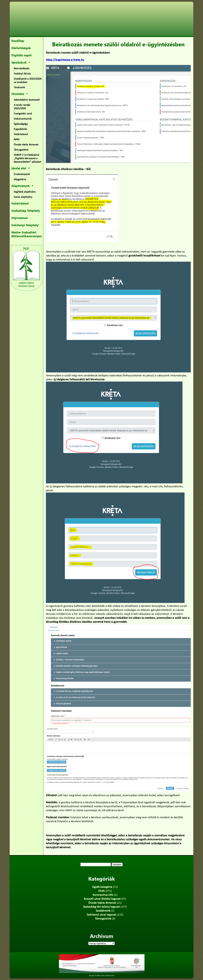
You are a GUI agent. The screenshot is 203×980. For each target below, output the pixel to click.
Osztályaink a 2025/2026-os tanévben (28, 81)
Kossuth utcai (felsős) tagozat (102, 899)
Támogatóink (21, 150)
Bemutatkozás (22, 69)
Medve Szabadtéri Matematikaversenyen (27, 234)
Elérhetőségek (21, 48)
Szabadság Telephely (26, 211)
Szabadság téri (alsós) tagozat (101, 907)
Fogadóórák (20, 129)
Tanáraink (19, 88)
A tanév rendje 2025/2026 (22, 107)
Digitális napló (21, 55)
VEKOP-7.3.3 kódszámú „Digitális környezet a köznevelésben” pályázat (27, 158)
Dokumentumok (23, 119)
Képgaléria (20, 179)
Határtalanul (21, 134)
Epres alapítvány (23, 197)
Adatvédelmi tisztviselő (27, 100)
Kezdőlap (18, 41)
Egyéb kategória (102, 887)
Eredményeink (22, 174)
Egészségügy (21, 124)
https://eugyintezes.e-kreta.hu (65, 60)
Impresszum (20, 218)
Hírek (101, 891)
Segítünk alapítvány (25, 192)
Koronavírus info (103, 895)
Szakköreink (103, 911)
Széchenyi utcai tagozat (101, 915)
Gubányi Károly (22, 74)
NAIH (17, 140)
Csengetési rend (23, 114)
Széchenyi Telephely (25, 225)
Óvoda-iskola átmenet (26, 145)
